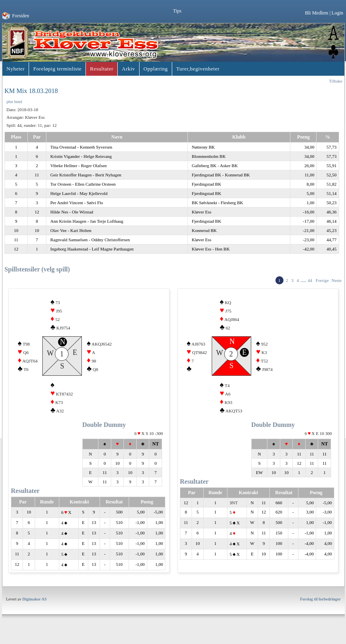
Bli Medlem (317, 13)
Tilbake (336, 81)
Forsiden (21, 16)
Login (337, 13)
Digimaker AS (35, 608)
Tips (177, 11)
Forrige (322, 280)
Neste (337, 280)
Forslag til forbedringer (320, 608)
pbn (10, 101)
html (18, 101)
